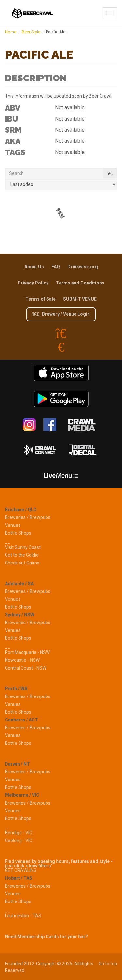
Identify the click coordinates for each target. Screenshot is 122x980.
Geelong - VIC (19, 841)
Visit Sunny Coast (23, 547)
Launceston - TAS (23, 916)
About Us (34, 267)
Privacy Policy (33, 283)
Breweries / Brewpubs (28, 517)
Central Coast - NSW (26, 668)
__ (7, 542)
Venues (13, 525)
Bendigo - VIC (19, 833)
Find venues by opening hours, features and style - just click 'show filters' (59, 864)
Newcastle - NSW (22, 660)
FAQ (56, 267)
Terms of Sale (41, 299)
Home (11, 32)
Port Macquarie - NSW (27, 652)
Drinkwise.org (83, 267)
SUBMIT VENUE (80, 299)
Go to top (108, 964)
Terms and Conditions (80, 283)
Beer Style (31, 32)
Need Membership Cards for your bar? (46, 937)
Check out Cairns (22, 563)
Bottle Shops (18, 533)
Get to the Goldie (22, 555)
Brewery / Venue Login (61, 314)
